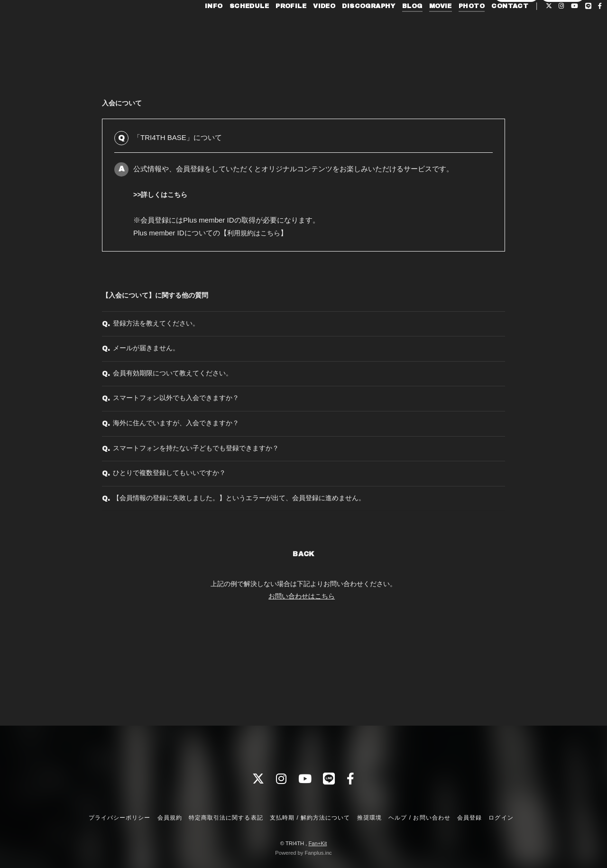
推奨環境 (369, 818)
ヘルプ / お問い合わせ (419, 818)
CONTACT (492, 28)
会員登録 (516, 43)
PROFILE (273, 28)
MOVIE (422, 28)
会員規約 (170, 818)
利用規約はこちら (256, 233)
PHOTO (454, 28)
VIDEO (306, 28)
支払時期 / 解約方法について (310, 818)
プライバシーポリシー (120, 818)
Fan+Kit (317, 843)
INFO (196, 28)
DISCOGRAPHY (350, 28)
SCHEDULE (231, 28)
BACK (303, 630)
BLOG (394, 28)
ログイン (563, 43)
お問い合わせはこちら (302, 672)
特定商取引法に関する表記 (226, 818)
